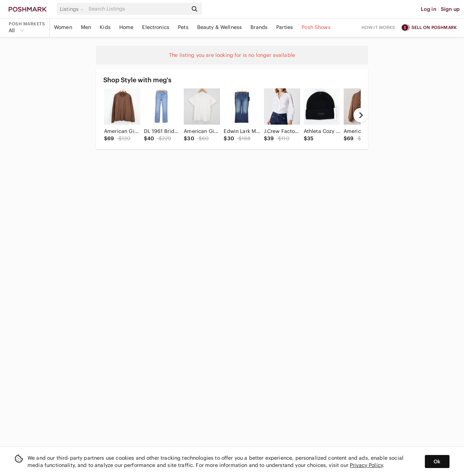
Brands (259, 27)
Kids (105, 27)
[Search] (137, 9)
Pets (183, 27)
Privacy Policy (366, 465)
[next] (361, 115)
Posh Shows (316, 27)
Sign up (450, 9)
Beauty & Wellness (220, 27)
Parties (285, 27)
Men (86, 27)
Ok (437, 462)
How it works (378, 27)
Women (63, 27)
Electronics (156, 27)
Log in (429, 9)
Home (127, 27)
